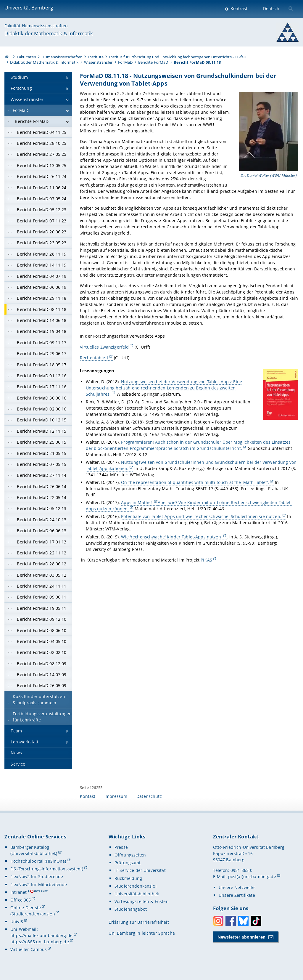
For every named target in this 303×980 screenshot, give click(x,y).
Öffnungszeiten (130, 855)
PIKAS (207, 560)
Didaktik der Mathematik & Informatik (49, 33)
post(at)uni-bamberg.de (252, 876)
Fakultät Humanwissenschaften (36, 26)
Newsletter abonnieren (241, 937)
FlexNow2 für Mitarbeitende (39, 884)
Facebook (231, 921)
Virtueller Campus (29, 949)
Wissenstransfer (98, 62)
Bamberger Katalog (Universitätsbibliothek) (34, 850)
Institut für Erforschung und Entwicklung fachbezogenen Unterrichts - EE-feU (178, 57)
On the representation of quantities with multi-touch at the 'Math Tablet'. (195, 482)
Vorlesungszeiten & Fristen (142, 901)
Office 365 (21, 900)
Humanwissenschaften (62, 57)
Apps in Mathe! (137, 502)
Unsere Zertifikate (237, 895)
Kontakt (88, 796)
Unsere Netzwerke (237, 887)
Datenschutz (149, 796)
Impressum (116, 796)
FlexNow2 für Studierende (37, 876)
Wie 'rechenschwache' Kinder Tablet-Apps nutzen (172, 537)
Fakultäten (26, 57)
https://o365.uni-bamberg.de (40, 942)
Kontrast (238, 8)
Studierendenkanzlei (136, 886)
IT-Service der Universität (140, 870)
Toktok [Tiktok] (256, 921)
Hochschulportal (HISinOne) (38, 861)
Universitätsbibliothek (137, 894)
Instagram (218, 921)
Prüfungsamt (128, 863)
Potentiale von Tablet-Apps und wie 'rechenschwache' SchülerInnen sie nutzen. (202, 517)
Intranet (18, 892)
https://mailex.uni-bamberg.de (41, 935)
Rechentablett (94, 358)
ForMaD (125, 62)
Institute (96, 57)
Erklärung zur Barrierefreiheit (139, 922)
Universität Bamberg (29, 8)
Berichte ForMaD (153, 62)
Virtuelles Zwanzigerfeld (104, 347)
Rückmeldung (128, 878)
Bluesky (243, 921)
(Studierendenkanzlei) (33, 914)
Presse (121, 847)
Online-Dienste (26, 908)
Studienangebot (131, 909)
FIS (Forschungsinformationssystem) (47, 869)
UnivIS (17, 922)
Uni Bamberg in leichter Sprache (142, 933)
